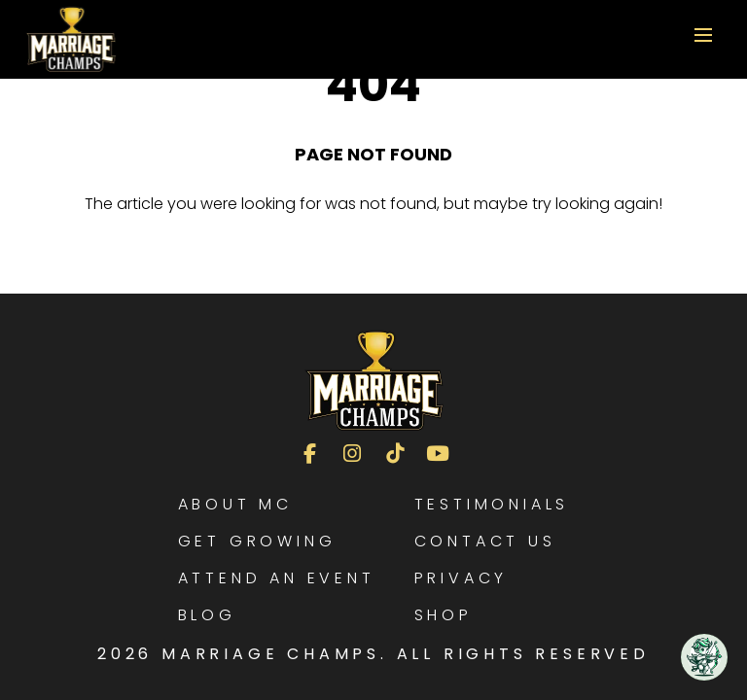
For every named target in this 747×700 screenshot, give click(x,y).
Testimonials (492, 504)
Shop (444, 615)
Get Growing (257, 541)
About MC (235, 504)
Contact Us (485, 541)
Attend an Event (277, 578)
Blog (207, 615)
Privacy (462, 578)
